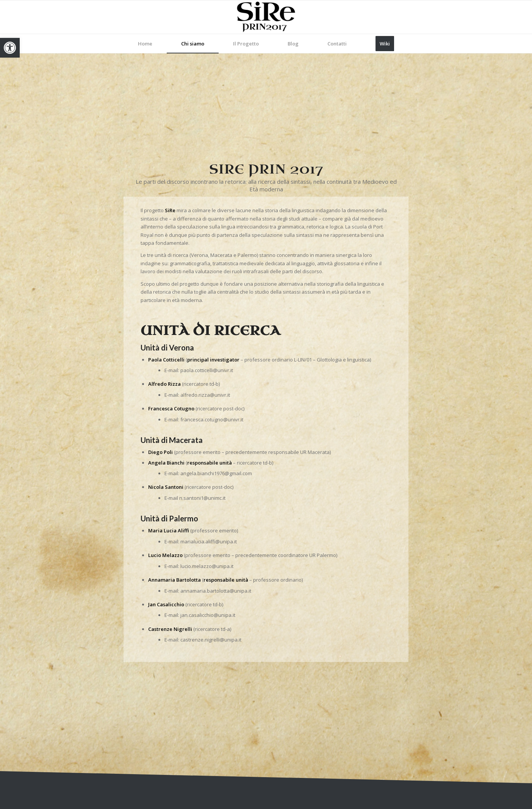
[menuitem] (145, 44)
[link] (10, 48)
